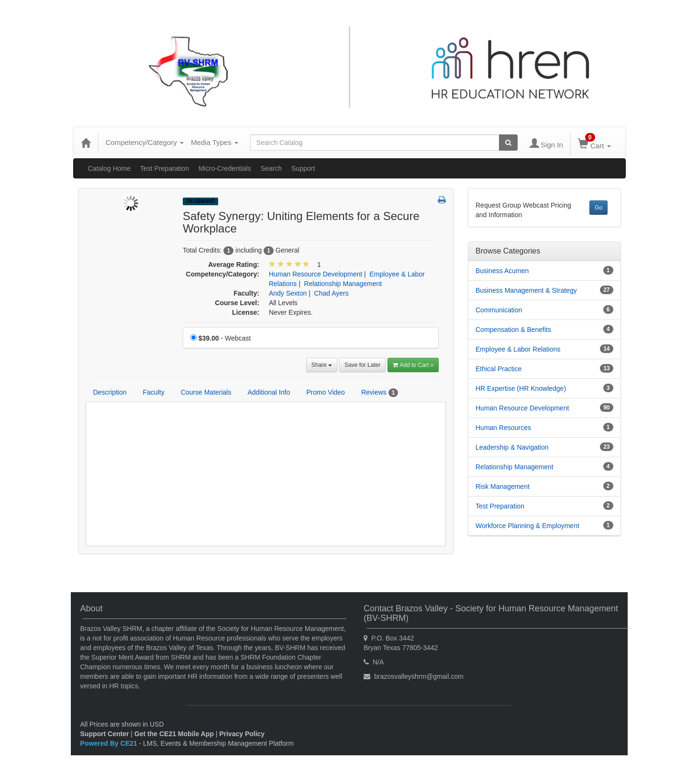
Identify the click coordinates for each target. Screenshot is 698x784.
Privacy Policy (242, 734)
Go (598, 208)
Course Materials (206, 392)
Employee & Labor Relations (518, 349)
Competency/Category (145, 142)
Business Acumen (502, 271)
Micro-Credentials (225, 168)
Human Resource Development (522, 408)
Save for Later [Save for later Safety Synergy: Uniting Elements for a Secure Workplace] (362, 365)
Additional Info (269, 392)
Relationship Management (515, 467)
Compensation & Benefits (513, 330)
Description (110, 392)
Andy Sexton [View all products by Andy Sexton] (288, 293)
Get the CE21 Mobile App (174, 734)
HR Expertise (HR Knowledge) (521, 388)
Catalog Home (110, 168)
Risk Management (503, 486)
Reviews (380, 393)
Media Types (215, 142)
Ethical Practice (499, 369)
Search (271, 168)
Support (303, 168)
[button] (442, 200)
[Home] (86, 143)
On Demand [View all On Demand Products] (200, 201)
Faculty (154, 392)
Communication (499, 310)
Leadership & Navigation (512, 447)
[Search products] (508, 143)
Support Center (105, 734)
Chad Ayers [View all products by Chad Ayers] (332, 293)
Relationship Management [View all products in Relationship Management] (343, 284)
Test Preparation (165, 168)
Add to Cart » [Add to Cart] (413, 365)
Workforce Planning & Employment (527, 526)
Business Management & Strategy (526, 290)
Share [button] (322, 365)
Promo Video (326, 392)
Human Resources (503, 428)
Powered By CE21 (110, 743)
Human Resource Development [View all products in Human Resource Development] (316, 274)
